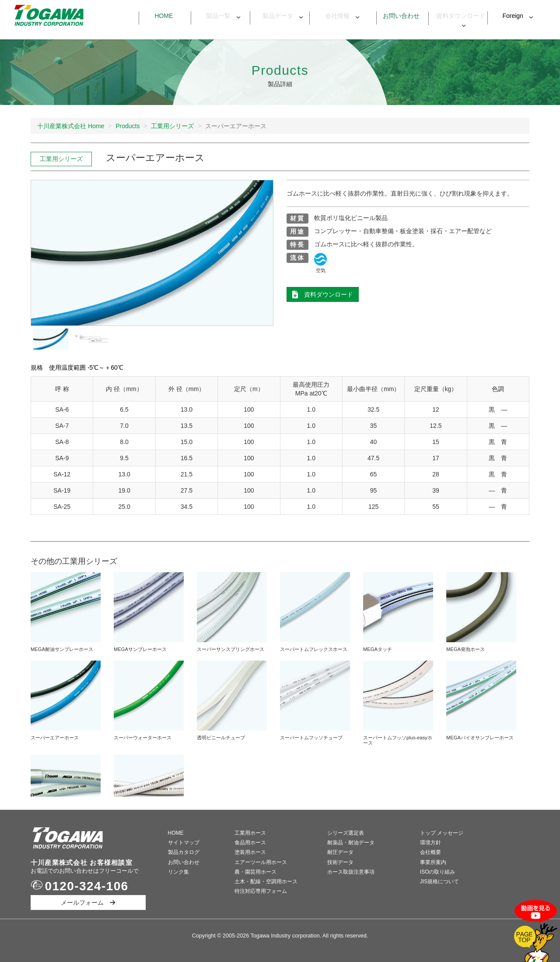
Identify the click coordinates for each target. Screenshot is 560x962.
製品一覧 (216, 16)
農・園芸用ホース (255, 872)
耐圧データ (340, 852)
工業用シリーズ (172, 126)
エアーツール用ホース (261, 862)
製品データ (275, 16)
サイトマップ (184, 843)
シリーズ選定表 (346, 833)
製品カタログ (184, 852)
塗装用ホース (250, 852)
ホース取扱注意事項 (351, 872)
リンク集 (178, 872)
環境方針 (430, 843)
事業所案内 (433, 862)
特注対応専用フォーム (261, 891)
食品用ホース (250, 843)
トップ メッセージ (442, 833)
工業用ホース (250, 833)
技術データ (340, 862)
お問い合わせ (399, 16)
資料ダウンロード (458, 16)
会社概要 (430, 852)
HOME (176, 833)
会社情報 (335, 16)
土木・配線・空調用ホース (266, 882)
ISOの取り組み (438, 872)
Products (128, 126)
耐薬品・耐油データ (351, 843)
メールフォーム (88, 903)
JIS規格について (439, 882)
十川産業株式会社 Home (71, 126)
